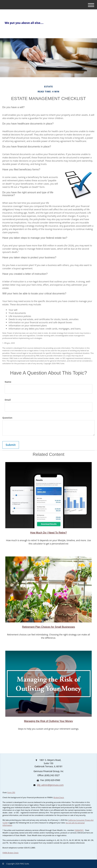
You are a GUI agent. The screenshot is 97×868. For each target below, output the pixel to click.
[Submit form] (11, 445)
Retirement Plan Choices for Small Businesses (48, 627)
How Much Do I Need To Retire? (48, 533)
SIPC (82, 830)
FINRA (77, 830)
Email (8, 400)
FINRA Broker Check (10, 853)
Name (8, 382)
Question (7, 418)
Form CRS (11, 792)
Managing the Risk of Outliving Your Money (49, 721)
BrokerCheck (59, 797)
